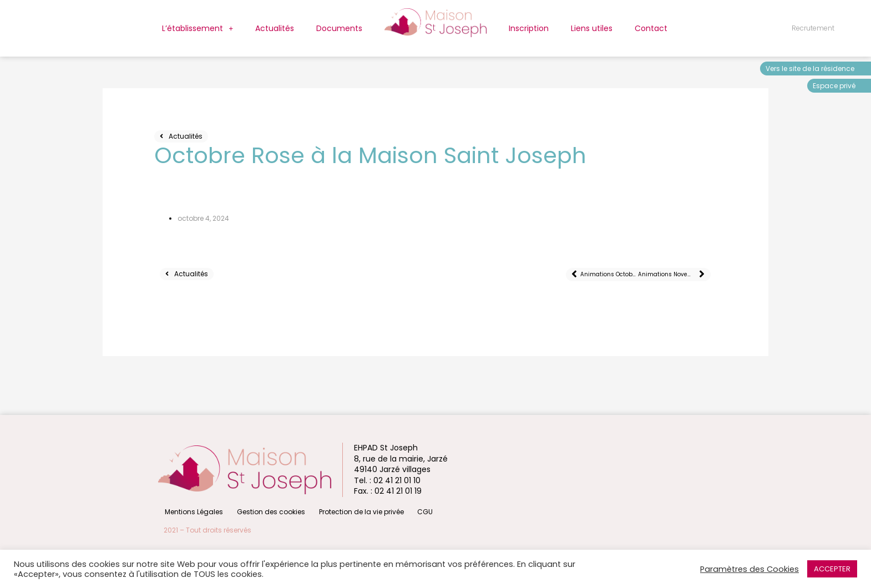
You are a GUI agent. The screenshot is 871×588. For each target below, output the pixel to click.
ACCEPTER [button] (832, 569)
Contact (651, 28)
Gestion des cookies (267, 511)
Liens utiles (592, 28)
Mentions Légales (193, 511)
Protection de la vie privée (355, 511)
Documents (339, 28)
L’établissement (198, 28)
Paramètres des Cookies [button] (750, 569)
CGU (416, 511)
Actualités (275, 28)
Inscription (529, 28)
